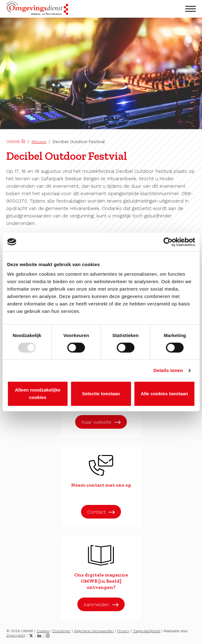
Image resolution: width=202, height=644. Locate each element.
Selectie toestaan (101, 394)
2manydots (16, 635)
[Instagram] (48, 636)
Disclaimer (62, 631)
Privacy (123, 631)
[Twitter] (31, 636)
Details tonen (168, 370)
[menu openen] (191, 9)
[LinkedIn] (39, 636)
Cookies (43, 631)
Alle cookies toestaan (164, 394)
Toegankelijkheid (146, 631)
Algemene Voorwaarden (94, 631)
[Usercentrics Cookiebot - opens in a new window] (168, 242)
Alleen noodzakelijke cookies (38, 394)
